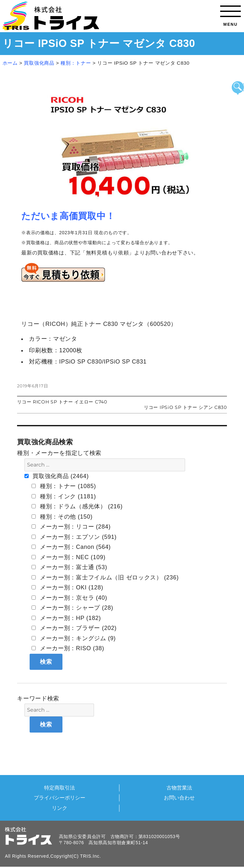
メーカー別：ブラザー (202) (74, 628)
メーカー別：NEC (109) (69, 557)
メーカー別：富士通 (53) (69, 567)
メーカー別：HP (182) (66, 618)
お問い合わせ (179, 798)
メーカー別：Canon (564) (71, 547)
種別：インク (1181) (64, 496)
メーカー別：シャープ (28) (72, 608)
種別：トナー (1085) (64, 486)
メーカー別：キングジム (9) (74, 638)
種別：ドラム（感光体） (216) (77, 506)
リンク (60, 808)
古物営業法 (179, 788)
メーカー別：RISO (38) (68, 648)
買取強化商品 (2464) (57, 476)
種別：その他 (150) (62, 517)
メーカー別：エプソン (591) (74, 537)
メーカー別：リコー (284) (71, 527)
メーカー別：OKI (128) (67, 587)
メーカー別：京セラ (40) (69, 598)
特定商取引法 (60, 788)
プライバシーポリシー (60, 798)
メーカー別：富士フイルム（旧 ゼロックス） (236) (105, 577)
